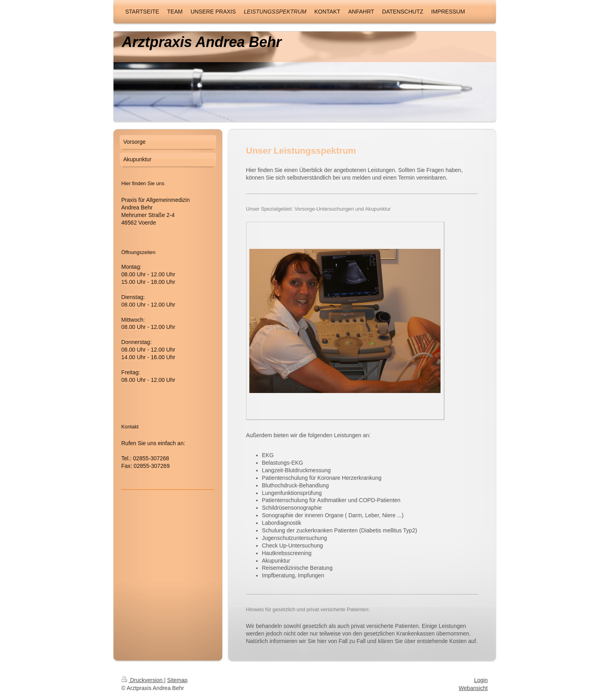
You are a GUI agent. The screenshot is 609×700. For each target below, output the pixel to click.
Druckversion (143, 680)
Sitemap (177, 680)
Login (481, 680)
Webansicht (473, 688)
